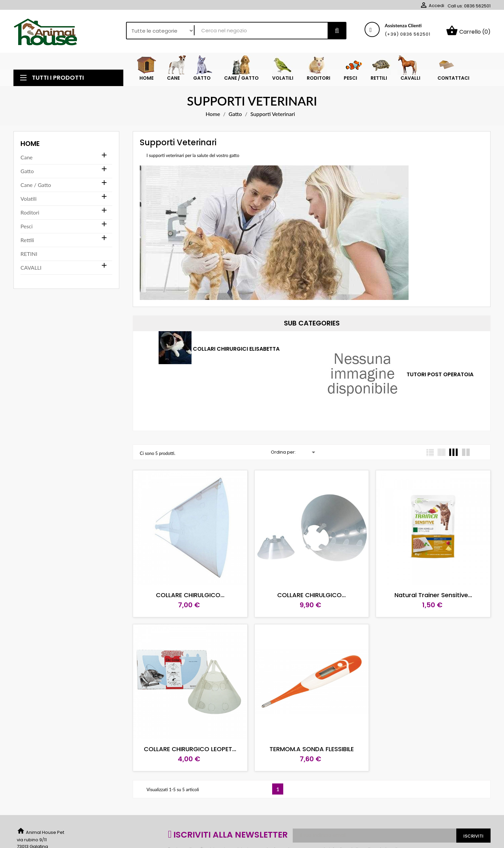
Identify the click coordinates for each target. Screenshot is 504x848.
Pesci (27, 226)
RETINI (29, 254)
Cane (27, 157)
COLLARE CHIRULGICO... (190, 595)
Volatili (29, 199)
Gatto (27, 171)
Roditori (30, 212)
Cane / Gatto (36, 185)
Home (30, 144)
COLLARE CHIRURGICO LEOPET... (190, 749)
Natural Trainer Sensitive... (433, 595)
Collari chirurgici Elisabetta (236, 349)
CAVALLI (31, 267)
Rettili (27, 240)
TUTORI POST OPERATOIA (440, 375)
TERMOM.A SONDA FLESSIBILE (312, 749)
